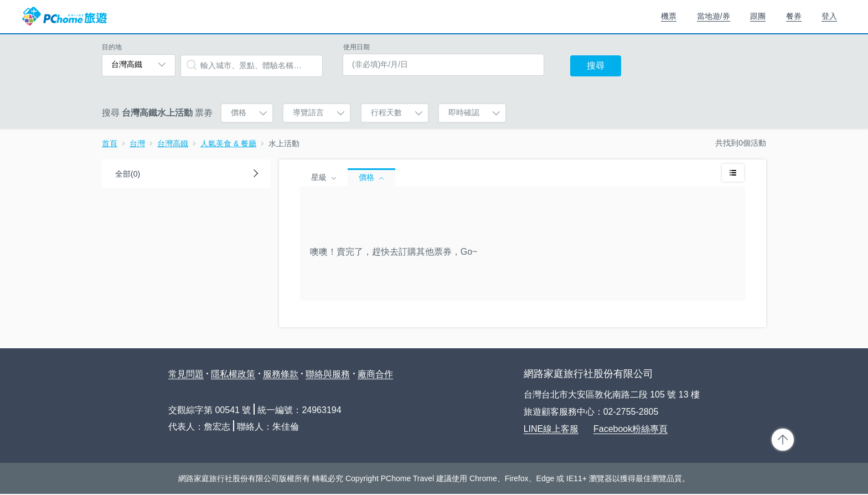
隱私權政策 (233, 374)
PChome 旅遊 (64, 17)
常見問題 (186, 374)
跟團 (758, 16)
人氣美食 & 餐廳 (228, 143)
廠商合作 (375, 374)
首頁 (110, 143)
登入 (829, 16)
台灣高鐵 (173, 143)
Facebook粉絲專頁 (631, 429)
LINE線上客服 (551, 429)
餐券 (794, 16)
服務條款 (281, 374)
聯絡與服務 (328, 374)
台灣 (137, 143)
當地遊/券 (714, 16)
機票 (669, 16)
